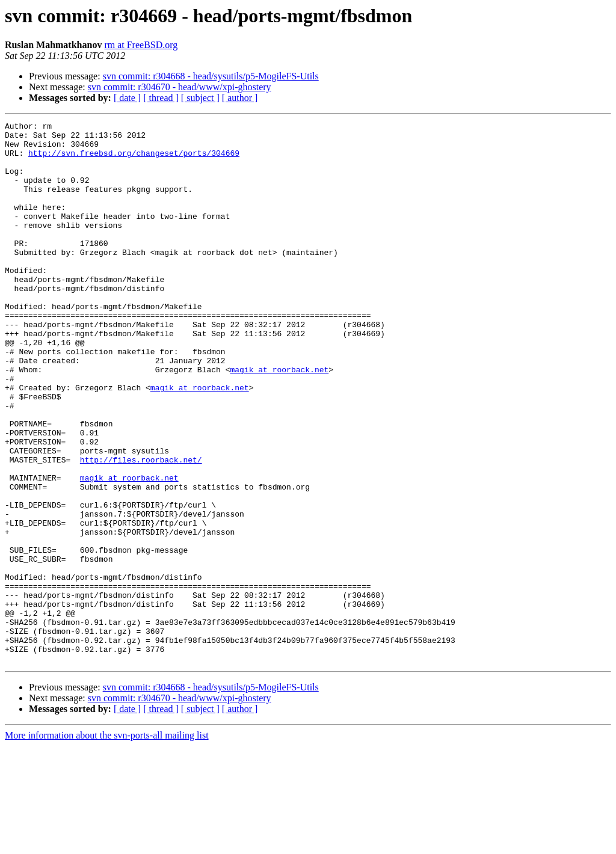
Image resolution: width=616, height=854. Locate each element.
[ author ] (240, 98)
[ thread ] (161, 98)
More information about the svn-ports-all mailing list (107, 843)
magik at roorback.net (279, 420)
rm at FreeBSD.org (141, 45)
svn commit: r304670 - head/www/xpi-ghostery (180, 87)
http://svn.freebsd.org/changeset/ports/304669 (134, 160)
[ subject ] (200, 98)
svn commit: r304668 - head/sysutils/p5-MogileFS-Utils (211, 76)
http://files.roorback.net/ (141, 528)
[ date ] (127, 98)
